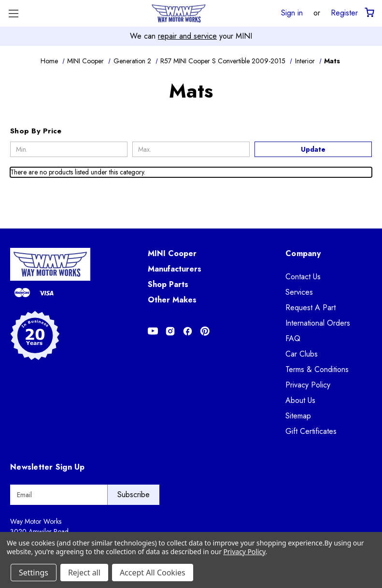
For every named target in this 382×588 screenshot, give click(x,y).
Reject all (84, 573)
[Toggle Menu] (13, 13)
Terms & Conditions (317, 369)
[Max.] (191, 149)
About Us (300, 400)
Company (303, 253)
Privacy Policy (308, 385)
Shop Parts (168, 284)
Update (313, 149)
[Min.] (69, 149)
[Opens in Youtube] (153, 331)
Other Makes (172, 300)
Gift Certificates (311, 431)
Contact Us (303, 277)
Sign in (292, 13)
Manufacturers (175, 269)
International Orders (318, 323)
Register (344, 13)
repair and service (187, 36)
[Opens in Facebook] (188, 331)
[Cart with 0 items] (369, 13)
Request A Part (311, 308)
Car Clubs (302, 354)
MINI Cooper (172, 253)
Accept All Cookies (153, 573)
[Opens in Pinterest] (205, 331)
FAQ (293, 338)
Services (299, 292)
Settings (34, 573)
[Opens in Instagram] (170, 331)
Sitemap (298, 416)
